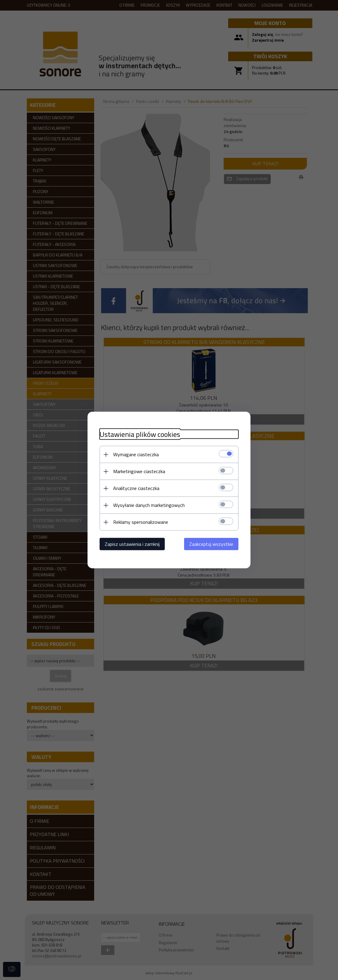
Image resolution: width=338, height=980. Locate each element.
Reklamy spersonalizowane (141, 522)
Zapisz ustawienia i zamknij (132, 544)
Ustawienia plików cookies (140, 434)
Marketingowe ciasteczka (139, 471)
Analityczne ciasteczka (136, 488)
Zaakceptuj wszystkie (211, 544)
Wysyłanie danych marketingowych (149, 505)
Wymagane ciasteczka (136, 454)
